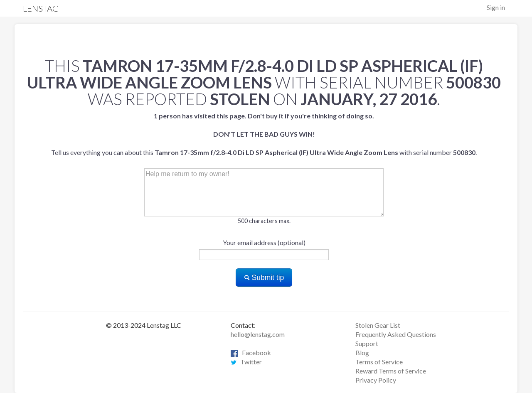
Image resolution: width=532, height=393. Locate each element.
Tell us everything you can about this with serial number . (264, 134)
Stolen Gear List (378, 325)
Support (367, 343)
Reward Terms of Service (391, 371)
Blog (362, 352)
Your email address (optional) (264, 242)
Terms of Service (379, 362)
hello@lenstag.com (258, 334)
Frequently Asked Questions (396, 334)
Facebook (251, 352)
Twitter (246, 362)
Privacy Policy (376, 380)
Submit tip (264, 278)
